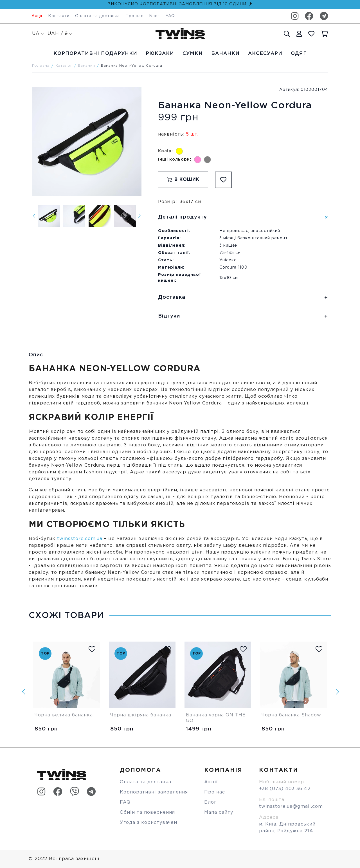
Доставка (172, 297)
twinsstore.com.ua (80, 539)
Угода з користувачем (148, 823)
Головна (41, 66)
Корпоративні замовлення (154, 792)
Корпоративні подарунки (95, 54)
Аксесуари (265, 54)
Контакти (59, 16)
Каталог (64, 66)
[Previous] (34, 216)
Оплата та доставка (97, 16)
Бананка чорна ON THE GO (217, 718)
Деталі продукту (183, 217)
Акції (37, 16)
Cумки (193, 54)
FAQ (170, 16)
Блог (154, 16)
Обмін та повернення (147, 812)
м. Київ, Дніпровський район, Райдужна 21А (287, 828)
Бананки (225, 54)
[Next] (139, 216)
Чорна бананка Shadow (291, 715)
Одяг (299, 54)
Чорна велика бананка (64, 715)
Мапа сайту (219, 812)
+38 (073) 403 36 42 (285, 789)
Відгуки (169, 316)
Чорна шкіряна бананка (141, 715)
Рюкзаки (160, 54)
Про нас (134, 16)
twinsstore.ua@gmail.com (291, 807)
